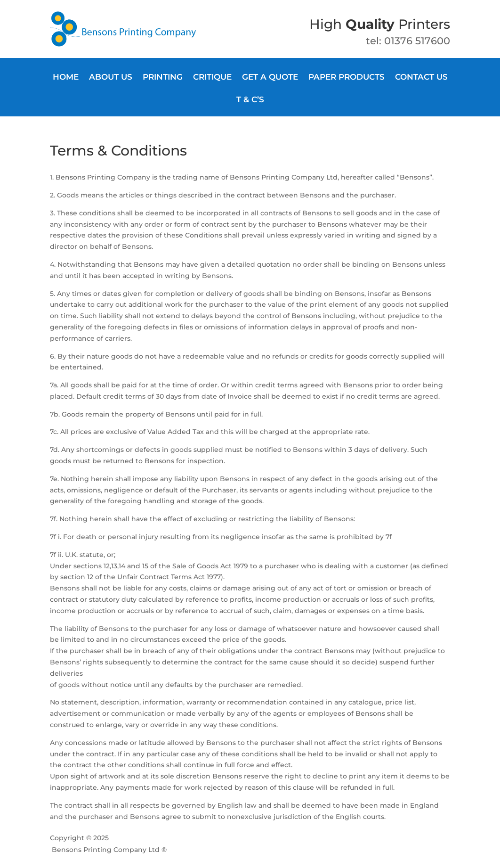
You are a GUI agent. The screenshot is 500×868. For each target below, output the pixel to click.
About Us (111, 78)
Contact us (421, 78)
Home (66, 78)
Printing (163, 78)
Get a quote (270, 78)
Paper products (347, 78)
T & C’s (250, 100)
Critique (212, 78)
